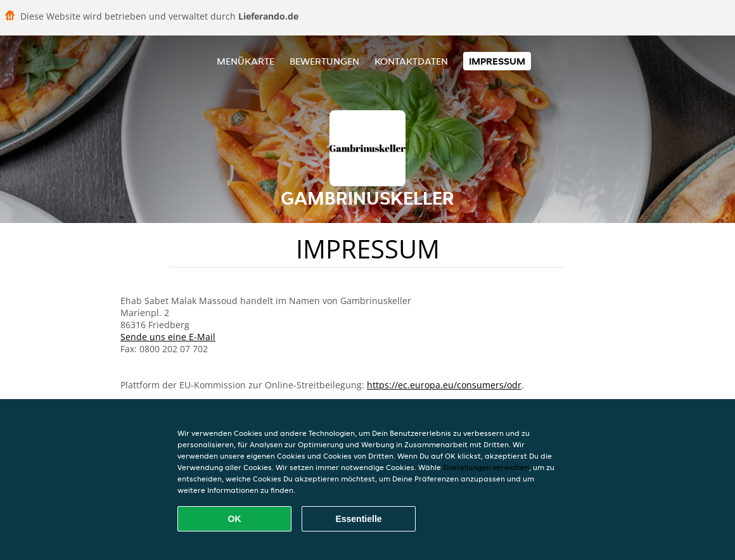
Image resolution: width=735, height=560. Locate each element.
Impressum (497, 61)
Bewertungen (324, 61)
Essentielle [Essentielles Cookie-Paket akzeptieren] (358, 519)
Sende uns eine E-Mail (168, 337)
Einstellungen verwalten (486, 467)
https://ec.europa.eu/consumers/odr (444, 385)
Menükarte (246, 61)
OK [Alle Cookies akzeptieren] (235, 519)
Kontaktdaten (411, 61)
